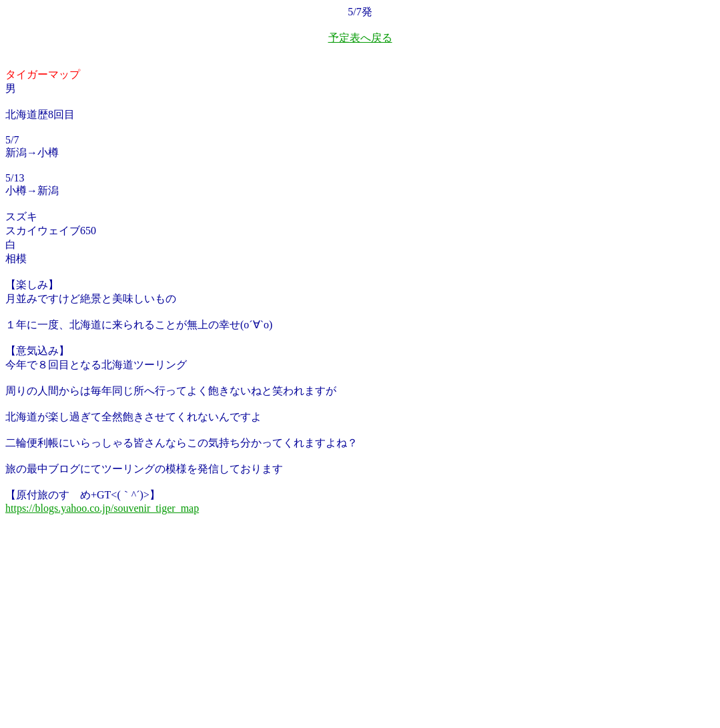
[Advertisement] (105, 634)
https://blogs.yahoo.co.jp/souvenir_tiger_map (102, 508)
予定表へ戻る (360, 38)
